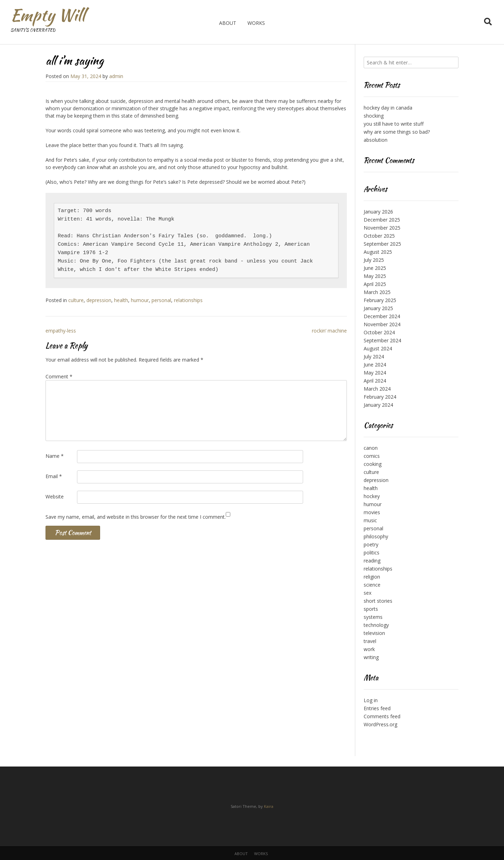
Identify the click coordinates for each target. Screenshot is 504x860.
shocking (374, 116)
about (228, 23)
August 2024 (378, 348)
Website (55, 497)
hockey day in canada (388, 108)
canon (371, 448)
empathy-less (61, 331)
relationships (188, 300)
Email (54, 476)
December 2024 (382, 316)
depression (99, 300)
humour (140, 300)
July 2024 (374, 356)
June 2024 (375, 365)
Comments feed (382, 716)
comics (372, 456)
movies (372, 512)
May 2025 (375, 276)
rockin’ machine (329, 331)
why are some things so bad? (397, 132)
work (369, 649)
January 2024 (378, 405)
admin (116, 76)
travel (370, 641)
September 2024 (382, 340)
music (370, 520)
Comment (59, 376)
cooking (373, 464)
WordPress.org (380, 724)
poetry (371, 544)
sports (371, 609)
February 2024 (380, 397)
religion (372, 577)
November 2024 (382, 324)
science (372, 585)
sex (367, 593)
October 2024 (379, 332)
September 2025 (382, 244)
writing (371, 657)
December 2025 (382, 220)
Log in (371, 700)
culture (76, 300)
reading (372, 561)
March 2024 (377, 389)
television (374, 633)
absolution (376, 140)
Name (55, 456)
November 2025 (382, 228)
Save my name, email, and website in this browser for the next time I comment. (136, 517)
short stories (378, 601)
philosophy (376, 536)
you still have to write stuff (394, 124)
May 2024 (375, 373)
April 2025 (375, 284)
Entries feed (377, 708)
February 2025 (380, 300)
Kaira (269, 806)
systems (373, 617)
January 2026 (378, 212)
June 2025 (375, 268)
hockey (372, 496)
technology (376, 625)
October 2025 (379, 236)
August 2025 (378, 252)
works (256, 23)
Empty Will (48, 15)
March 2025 (377, 292)
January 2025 (378, 308)
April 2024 (375, 381)
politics (372, 553)
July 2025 (374, 260)
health (121, 300)
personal (161, 300)
